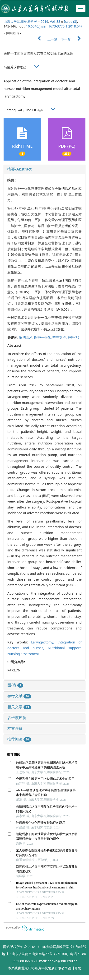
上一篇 (45, 39)
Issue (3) (71, 21)
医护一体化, (43, 337)
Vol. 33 (55, 21)
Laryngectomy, (44, 642)
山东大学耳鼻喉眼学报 (20, 21)
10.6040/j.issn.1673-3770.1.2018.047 (54, 26)
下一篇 (73, 39)
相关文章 (19, 707)
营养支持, (60, 337)
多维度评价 (17, 718)
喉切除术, (27, 337)
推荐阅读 (19, 739)
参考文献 (19, 696)
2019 (44, 21)
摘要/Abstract (19, 169)
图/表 (15, 685)
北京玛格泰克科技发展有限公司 (45, 968)
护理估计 (74, 337)
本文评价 (15, 728)
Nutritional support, (65, 648)
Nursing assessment (23, 654)
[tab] (44, 169)
